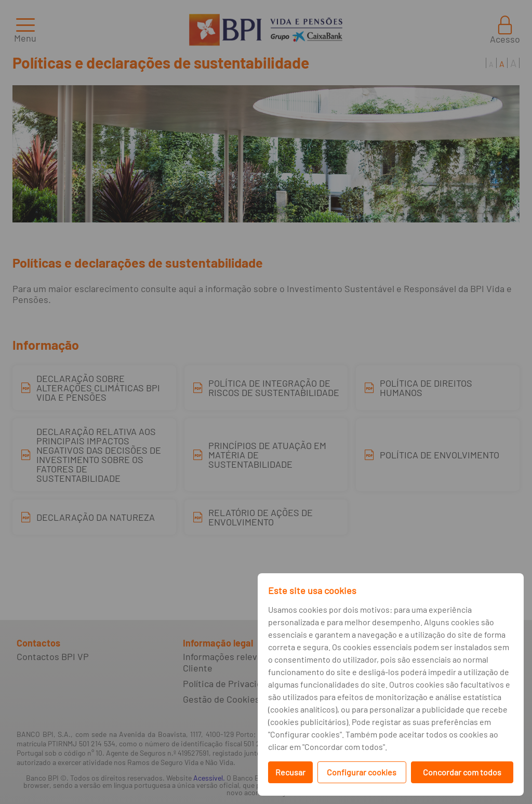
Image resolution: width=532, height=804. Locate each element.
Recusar (290, 772)
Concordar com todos (462, 772)
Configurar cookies (362, 772)
